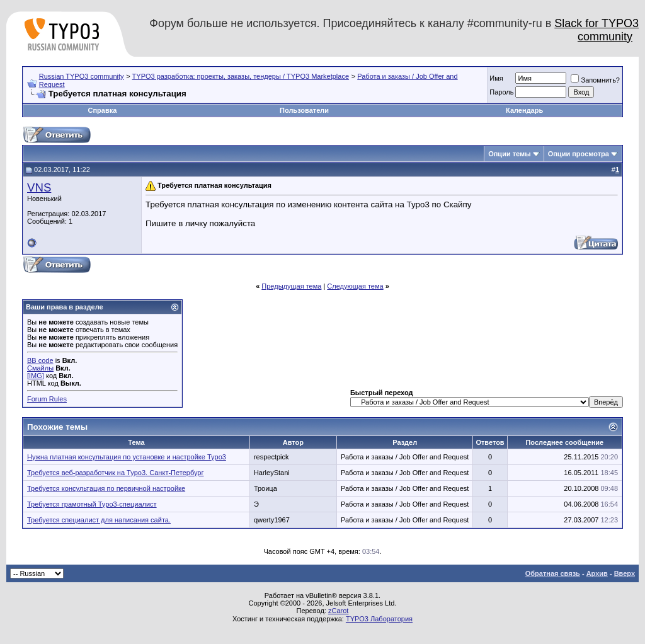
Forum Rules (47, 399)
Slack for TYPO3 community (596, 30)
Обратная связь (553, 573)
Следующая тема (355, 286)
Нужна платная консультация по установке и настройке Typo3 (127, 457)
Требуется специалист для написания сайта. (99, 520)
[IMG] (36, 376)
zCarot (338, 611)
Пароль (501, 92)
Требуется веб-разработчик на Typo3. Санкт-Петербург (115, 473)
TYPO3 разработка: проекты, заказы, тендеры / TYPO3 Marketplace (241, 76)
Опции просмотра (579, 154)
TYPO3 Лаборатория (379, 619)
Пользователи (304, 110)
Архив (597, 573)
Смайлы (40, 368)
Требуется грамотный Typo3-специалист (92, 504)
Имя (496, 78)
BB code (40, 360)
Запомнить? (595, 80)
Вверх (625, 573)
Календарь (524, 110)
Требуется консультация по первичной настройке (106, 488)
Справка (102, 110)
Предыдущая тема (291, 286)
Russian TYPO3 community (82, 76)
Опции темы (509, 154)
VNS (39, 187)
